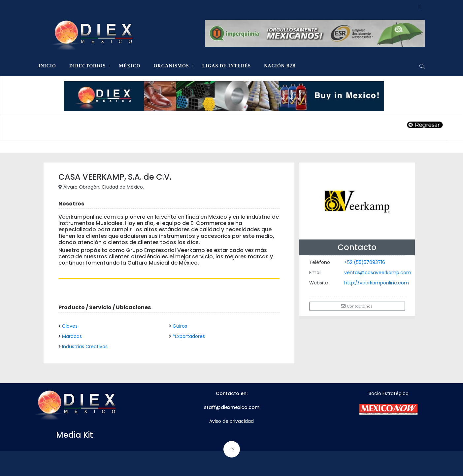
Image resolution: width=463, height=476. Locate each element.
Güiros (180, 326)
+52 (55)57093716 (365, 262)
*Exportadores (189, 336)
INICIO (47, 66)
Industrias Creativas (85, 347)
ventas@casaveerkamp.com (378, 273)
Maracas (72, 336)
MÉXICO (130, 66)
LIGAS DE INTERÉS (227, 66)
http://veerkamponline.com (377, 283)
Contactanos (357, 306)
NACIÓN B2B (280, 66)
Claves (70, 326)
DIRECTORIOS (87, 66)
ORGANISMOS (171, 66)
